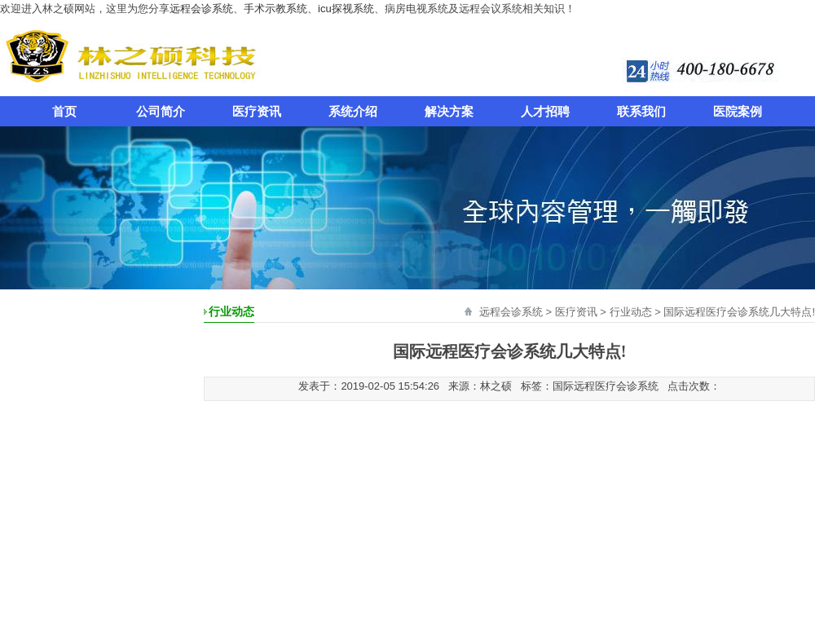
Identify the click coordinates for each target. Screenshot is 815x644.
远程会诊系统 (201, 9)
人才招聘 (545, 111)
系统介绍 (353, 111)
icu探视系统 (346, 9)
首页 (64, 111)
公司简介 (161, 111)
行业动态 (631, 312)
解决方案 (449, 111)
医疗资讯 (257, 111)
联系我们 (641, 111)
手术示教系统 (275, 9)
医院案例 (738, 111)
